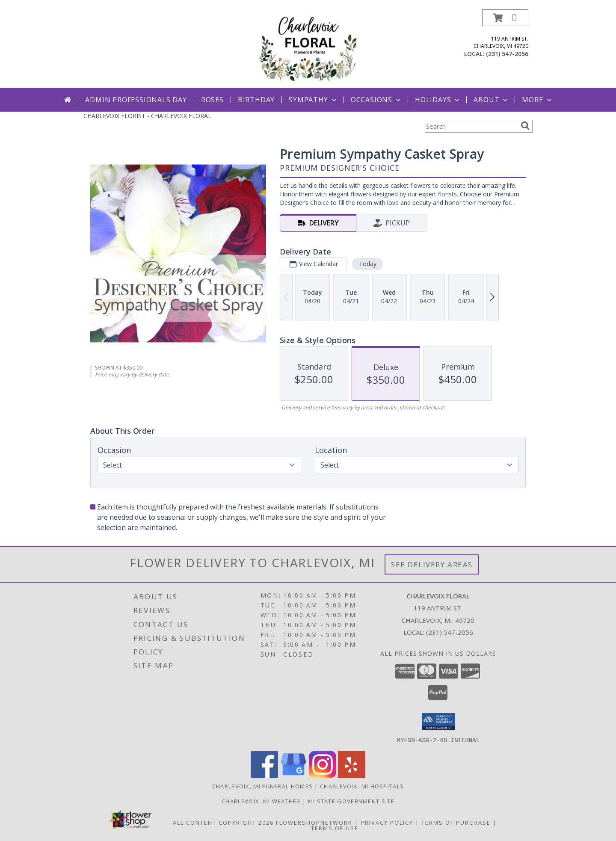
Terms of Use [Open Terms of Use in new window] (335, 828)
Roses (212, 100)
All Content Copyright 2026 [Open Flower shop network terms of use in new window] (223, 822)
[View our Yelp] (352, 775)
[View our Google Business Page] (293, 775)
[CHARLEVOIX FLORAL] (309, 49)
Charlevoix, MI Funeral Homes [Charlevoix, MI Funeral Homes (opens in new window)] (262, 786)
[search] (525, 126)
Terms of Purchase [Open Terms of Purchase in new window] (456, 822)
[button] (505, 18)
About (492, 100)
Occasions (377, 100)
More (538, 100)
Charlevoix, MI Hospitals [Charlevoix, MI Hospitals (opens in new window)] (362, 786)
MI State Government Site (351, 801)
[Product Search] (471, 126)
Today (368, 264)
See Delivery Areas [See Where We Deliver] (432, 564)
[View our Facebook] (264, 775)
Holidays (438, 100)
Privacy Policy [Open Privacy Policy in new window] (387, 822)
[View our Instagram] (323, 775)
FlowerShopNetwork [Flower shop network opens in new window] (314, 822)
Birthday (256, 100)
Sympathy (313, 100)
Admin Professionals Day (136, 100)
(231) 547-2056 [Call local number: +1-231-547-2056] (507, 54)
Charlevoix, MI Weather (261, 801)
